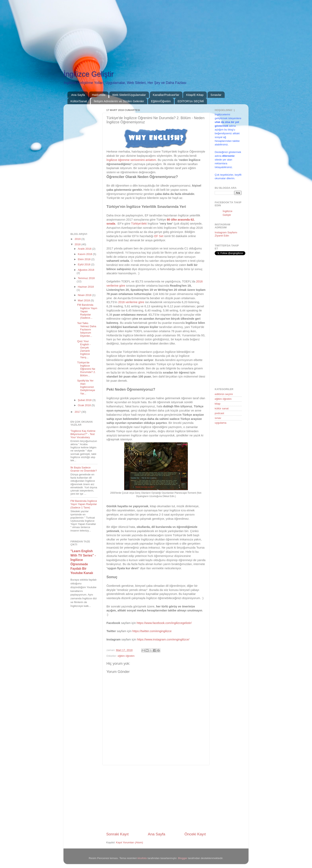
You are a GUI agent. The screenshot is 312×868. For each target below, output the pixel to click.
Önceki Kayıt (195, 834)
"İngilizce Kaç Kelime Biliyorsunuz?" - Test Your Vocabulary (83, 434)
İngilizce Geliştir (89, 74)
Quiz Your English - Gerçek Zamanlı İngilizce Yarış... (84, 349)
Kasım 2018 (85, 254)
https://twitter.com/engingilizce (152, 631)
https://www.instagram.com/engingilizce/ (163, 639)
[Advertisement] (119, 28)
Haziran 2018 (86, 287)
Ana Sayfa (78, 95)
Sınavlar (216, 95)
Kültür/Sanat (79, 101)
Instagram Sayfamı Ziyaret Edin (226, 234)
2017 (78, 412)
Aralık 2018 (85, 249)
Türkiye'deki (139, 224)
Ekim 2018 (85, 259)
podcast (219, 413)
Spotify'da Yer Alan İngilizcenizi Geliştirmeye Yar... (86, 387)
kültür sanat (222, 408)
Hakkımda (99, 95)
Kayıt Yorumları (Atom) (130, 842)
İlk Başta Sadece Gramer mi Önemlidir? (84, 469)
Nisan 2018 (85, 295)
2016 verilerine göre (131, 302)
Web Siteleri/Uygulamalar (129, 95)
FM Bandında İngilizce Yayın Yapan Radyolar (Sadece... (87, 311)
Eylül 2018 (84, 264)
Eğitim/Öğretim (161, 101)
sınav (218, 418)
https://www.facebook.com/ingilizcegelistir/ (164, 623)
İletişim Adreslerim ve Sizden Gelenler (119, 101)
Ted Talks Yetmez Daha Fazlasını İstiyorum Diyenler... (87, 330)
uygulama (221, 423)
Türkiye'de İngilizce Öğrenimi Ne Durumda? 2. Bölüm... (86, 369)
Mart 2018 (84, 300)
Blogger (183, 858)
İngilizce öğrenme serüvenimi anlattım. (132, 160)
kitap (218, 404)
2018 (78, 244)
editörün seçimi (224, 394)
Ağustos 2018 (86, 270)
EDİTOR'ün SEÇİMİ (191, 101)
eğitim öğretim (126, 656)
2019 (78, 239)
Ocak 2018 (85, 405)
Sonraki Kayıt (117, 834)
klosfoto (142, 858)
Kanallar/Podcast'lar (166, 95)
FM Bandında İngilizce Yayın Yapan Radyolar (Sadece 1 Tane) (84, 504)
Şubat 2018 (85, 400)
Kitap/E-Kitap (195, 95)
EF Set (159, 236)
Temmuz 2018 (86, 278)
